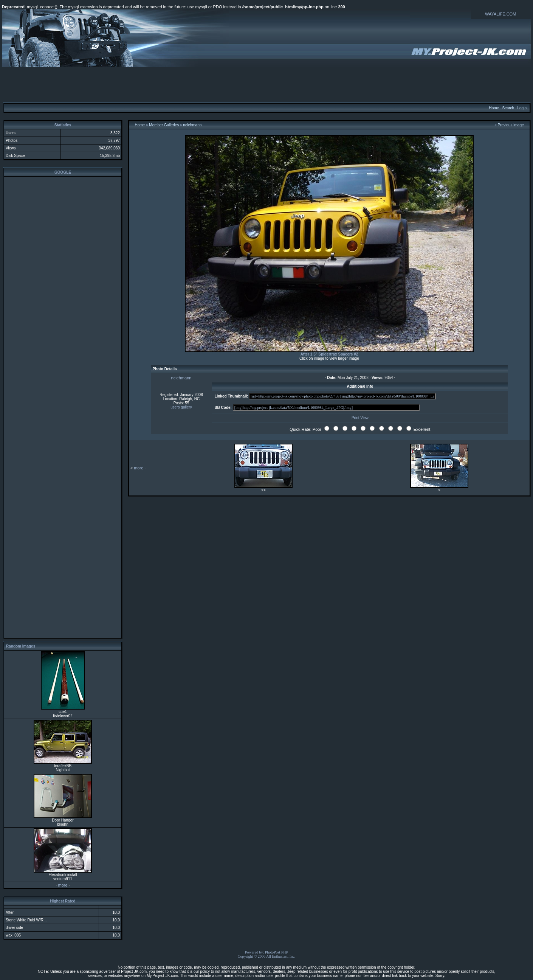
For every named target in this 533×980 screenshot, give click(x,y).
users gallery (181, 407)
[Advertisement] (266, 84)
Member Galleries (164, 125)
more (63, 885)
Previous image (511, 125)
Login (522, 108)
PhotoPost (273, 952)
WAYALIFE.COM (500, 14)
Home (494, 108)
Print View (360, 418)
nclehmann (192, 125)
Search (508, 108)
